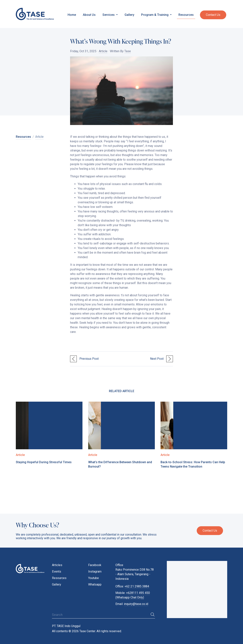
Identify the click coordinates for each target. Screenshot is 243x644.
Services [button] (109, 15)
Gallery (129, 15)
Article (103, 51)
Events (57, 572)
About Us (89, 15)
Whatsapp (95, 584)
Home (72, 15)
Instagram (95, 572)
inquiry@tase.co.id (136, 604)
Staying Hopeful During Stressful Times (44, 462)
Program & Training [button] (155, 15)
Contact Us (213, 15)
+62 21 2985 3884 (137, 586)
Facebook (95, 565)
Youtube (94, 578)
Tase (128, 51)
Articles (57, 565)
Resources (186, 15)
